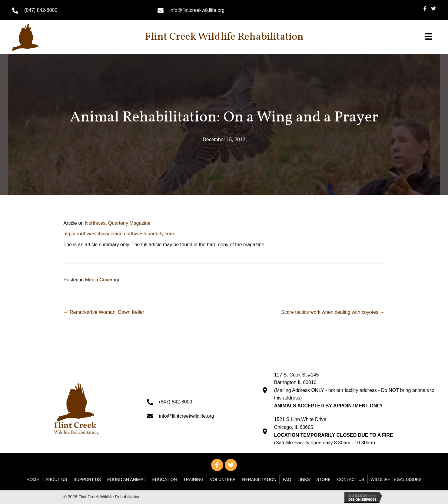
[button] (217, 465)
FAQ (287, 479)
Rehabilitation (259, 479)
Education (164, 479)
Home (33, 479)
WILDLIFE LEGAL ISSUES (396, 479)
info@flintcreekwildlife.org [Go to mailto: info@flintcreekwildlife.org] (197, 10)
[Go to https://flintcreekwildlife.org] (39, 37)
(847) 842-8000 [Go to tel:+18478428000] (41, 10)
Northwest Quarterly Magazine (118, 223)
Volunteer (223, 479)
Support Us (87, 479)
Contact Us (351, 479)
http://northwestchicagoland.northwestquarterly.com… (121, 234)
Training (193, 479)
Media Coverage (103, 280)
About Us (56, 479)
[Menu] (428, 36)
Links (304, 479)
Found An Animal (127, 479)
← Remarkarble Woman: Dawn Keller (104, 312)
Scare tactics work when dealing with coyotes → (333, 312)
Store (324, 479)
